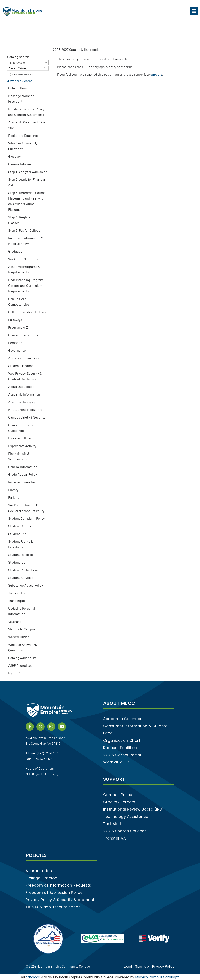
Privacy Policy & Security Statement (60, 900)
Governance (17, 350)
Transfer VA (115, 838)
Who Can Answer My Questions (23, 647)
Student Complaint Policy (26, 518)
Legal (128, 966)
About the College (21, 387)
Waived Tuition (19, 637)
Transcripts (17, 601)
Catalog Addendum (22, 658)
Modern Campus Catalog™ (157, 977)
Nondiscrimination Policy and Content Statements (26, 112)
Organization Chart (122, 740)
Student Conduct (21, 526)
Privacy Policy (163, 966)
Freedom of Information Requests (58, 885)
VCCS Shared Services (125, 831)
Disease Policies (20, 438)
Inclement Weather (22, 482)
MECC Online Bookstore (25, 410)
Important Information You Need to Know (27, 241)
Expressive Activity (22, 446)
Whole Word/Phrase (23, 74)
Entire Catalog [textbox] (17, 63)
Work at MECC (117, 762)
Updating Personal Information (22, 611)
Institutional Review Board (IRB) (133, 809)
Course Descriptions (23, 335)
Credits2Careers (119, 802)
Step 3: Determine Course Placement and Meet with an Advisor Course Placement (27, 201)
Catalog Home (18, 88)
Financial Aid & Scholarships (19, 456)
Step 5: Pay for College (24, 230)
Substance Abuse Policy (26, 585)
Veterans (15, 621)
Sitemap (142, 966)
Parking (14, 497)
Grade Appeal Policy (23, 474)
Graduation (16, 251)
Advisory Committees (24, 358)
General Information (23, 164)
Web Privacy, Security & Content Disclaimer (25, 376)
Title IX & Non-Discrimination (53, 907)
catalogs (33, 977)
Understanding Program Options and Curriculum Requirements (26, 285)
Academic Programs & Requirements (24, 269)
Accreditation (39, 871)
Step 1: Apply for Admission (28, 172)
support (156, 74)
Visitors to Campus (22, 629)
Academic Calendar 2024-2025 (27, 125)
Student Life (17, 534)
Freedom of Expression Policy (54, 892)
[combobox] (28, 63)
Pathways (15, 320)
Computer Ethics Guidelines (21, 428)
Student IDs (17, 562)
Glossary (14, 156)
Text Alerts (113, 824)
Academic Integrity (22, 402)
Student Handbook (22, 366)
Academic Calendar (123, 719)
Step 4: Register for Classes (22, 220)
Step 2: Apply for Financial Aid (27, 182)
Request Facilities (120, 748)
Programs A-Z (18, 327)
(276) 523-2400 (48, 753)
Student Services (21, 578)
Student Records (21, 555)
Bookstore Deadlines (23, 135)
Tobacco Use (17, 593)
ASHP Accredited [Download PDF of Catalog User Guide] (20, 665)
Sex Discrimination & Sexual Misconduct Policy (26, 508)
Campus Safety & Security (27, 417)
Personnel (16, 343)
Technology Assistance (126, 816)
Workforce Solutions (23, 259)
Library (13, 490)
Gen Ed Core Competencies (19, 301)
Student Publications (23, 570)
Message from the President (21, 98)
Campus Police (118, 795)
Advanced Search (20, 81)
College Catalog (42, 878)
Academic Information (24, 394)
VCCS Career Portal (122, 755)
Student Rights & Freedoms (21, 544)
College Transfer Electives (27, 312)
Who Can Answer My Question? (23, 146)
